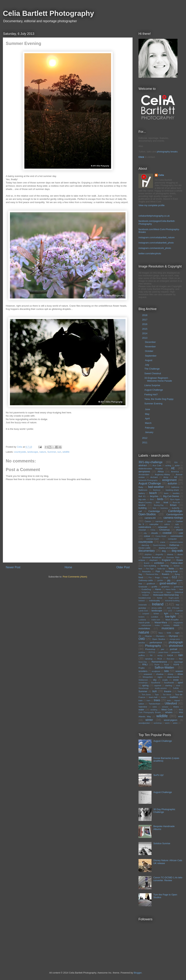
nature (43, 452)
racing (160, 655)
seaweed (148, 674)
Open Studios (159, 639)
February (150, 428)
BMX (158, 503)
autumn (172, 483)
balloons (175, 487)
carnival (159, 521)
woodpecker (144, 723)
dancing (145, 545)
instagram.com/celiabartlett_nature (156, 237)
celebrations (145, 527)
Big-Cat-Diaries (171, 496)
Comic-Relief (161, 536)
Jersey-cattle (157, 608)
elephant (153, 560)
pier (163, 649)
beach (153, 493)
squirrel (158, 685)
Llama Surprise (152, 385)
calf (140, 511)
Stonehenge (144, 688)
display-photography (168, 548)
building (143, 508)
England (166, 560)
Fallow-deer (177, 563)
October (150, 351)
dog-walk (177, 551)
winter (149, 720)
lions (177, 613)
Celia (161, 175)
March (149, 423)
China (153, 530)
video (155, 707)
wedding (154, 710)
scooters (143, 671)
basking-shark (172, 490)
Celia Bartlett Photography (48, 13)
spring (145, 685)
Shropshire (148, 677)
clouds (155, 533)
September (151, 356)
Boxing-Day (159, 505)
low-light (170, 617)
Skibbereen (143, 680)
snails (165, 680)
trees (157, 700)
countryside (20, 452)
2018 (145, 315)
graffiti (154, 587)
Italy (178, 605)
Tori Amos (167, 695)
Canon (148, 521)
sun (59, 452)
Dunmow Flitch (173, 558)
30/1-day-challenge (151, 462)
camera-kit (150, 518)
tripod (177, 700)
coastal (167, 533)
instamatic (143, 605)
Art (176, 477)
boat (166, 502)
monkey (166, 625)
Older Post (123, 567)
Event (147, 563)
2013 (145, 338)
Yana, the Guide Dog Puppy (159, 399)
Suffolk (176, 688)
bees (166, 493)
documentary (147, 551)
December (151, 342)
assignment (169, 480)
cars (169, 521)
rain (181, 655)
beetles (176, 493)
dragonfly (159, 554)
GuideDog (146, 589)
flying (177, 574)
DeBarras (174, 545)
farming (165, 566)
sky (155, 680)
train (141, 700)
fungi (166, 577)
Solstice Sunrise (162, 843)
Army (166, 477)
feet (140, 569)
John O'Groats (173, 608)
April (148, 418)
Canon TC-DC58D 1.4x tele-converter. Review (168, 879)
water (141, 710)
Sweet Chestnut (153, 373)
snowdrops (143, 683)
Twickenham (154, 704)
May (148, 414)
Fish (158, 571)
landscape (33, 452)
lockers (141, 617)
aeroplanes (144, 472)
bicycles (154, 496)
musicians (168, 628)
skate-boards (173, 677)
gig (169, 580)
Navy (161, 633)
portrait (174, 649)
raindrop (149, 659)
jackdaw (142, 608)
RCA (160, 659)
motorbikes (144, 628)
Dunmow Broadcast (152, 557)
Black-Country (145, 502)
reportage (178, 662)
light (166, 613)
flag (140, 574)
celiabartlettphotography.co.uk (154, 216)
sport (180, 683)
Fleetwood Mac (152, 574)
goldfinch (151, 584)
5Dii (176, 462)
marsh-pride (144, 622)
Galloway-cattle (146, 580)
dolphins (148, 554)
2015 (145, 329)
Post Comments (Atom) (75, 577)
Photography (153, 646)
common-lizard (152, 539)
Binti (152, 499)
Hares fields (171, 589)
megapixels (178, 623)
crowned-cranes (176, 542)
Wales (176, 707)
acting (168, 465)
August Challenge (154, 390)
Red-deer (171, 659)
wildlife (66, 452)
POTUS (152, 652)
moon (176, 625)
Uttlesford (171, 703)
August (149, 360)
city (145, 533)
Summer (52, 452)
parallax (142, 643)
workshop (158, 723)
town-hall (153, 697)
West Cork (167, 710)
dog (164, 551)
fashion (177, 566)
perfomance (156, 642)
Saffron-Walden (164, 668)
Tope (157, 695)
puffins (142, 655)
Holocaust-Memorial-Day (166, 595)
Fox (150, 578)
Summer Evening (153, 404)
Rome (157, 665)
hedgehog (146, 592)
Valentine (143, 707)
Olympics (160, 636)
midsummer (146, 625)
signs (160, 677)
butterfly (176, 508)
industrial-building (172, 601)
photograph (176, 642)
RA (151, 655)
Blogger (138, 973)
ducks (180, 554)
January (150, 432)
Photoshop (150, 649)
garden (160, 580)
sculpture (156, 671)
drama (170, 554)
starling (169, 685)
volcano (165, 707)
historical (179, 592)
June (148, 409)
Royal (166, 665)
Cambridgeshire (175, 514)
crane (163, 542)
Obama (148, 636)
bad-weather (156, 487)
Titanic (180, 692)
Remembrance (159, 662)
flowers (166, 574)
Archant (154, 477)
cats (177, 524)
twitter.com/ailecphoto (150, 253)
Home (68, 567)
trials (169, 701)
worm (167, 723)
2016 (145, 324)
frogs (157, 577)
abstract (143, 465)
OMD (142, 639)
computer (172, 539)
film (181, 569)
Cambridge (154, 511)
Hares (158, 589)
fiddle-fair (161, 569)
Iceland (142, 601)
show (180, 674)
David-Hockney (159, 545)
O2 (140, 636)
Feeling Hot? (151, 395)
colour (147, 536)
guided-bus (178, 587)
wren (175, 723)
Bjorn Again (175, 499)
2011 (145, 442)
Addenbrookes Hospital (151, 468)
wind (180, 716)
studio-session (161, 688)
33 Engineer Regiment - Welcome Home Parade (158, 379)
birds (160, 499)
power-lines (163, 652)
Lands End (143, 611)
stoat (178, 686)
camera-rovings (173, 518)
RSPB (176, 664)
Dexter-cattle (144, 548)
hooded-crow (145, 598)
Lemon (180, 611)
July (147, 365)
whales (169, 712)
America (175, 472)
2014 (145, 333)
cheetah (142, 530)
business (164, 508)
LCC (170, 611)
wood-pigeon (170, 720)
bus (154, 508)
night (177, 633)
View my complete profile (152, 205)
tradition (174, 697)
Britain (173, 505)
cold (181, 533)
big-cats (142, 499)
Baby (141, 487)
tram (149, 701)
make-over (156, 620)
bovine (142, 505)
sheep (170, 674)
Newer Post (13, 567)
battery (142, 493)
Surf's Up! (158, 775)
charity (177, 527)
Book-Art (176, 503)
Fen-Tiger (150, 569)
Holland (145, 595)
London (155, 617)
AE (173, 468)
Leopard (146, 614)
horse (160, 598)
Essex (180, 560)
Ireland (158, 604)
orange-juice (175, 639)
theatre (168, 691)
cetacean (163, 527)
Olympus (173, 636)
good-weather (168, 583)
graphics (165, 587)
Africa (161, 472)
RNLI (145, 664)
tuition (141, 704)
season (179, 671)
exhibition (159, 563)
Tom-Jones (146, 695)
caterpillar (154, 524)
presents (176, 652)
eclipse (142, 560)
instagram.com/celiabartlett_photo (156, 243)
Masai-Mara (161, 622)
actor (177, 465)
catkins (167, 524)
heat (181, 589)
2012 (145, 438)
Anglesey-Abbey (162, 474)
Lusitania (142, 620)
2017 (145, 320)
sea (166, 671)
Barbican (157, 490)
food (141, 577)
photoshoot (176, 646)
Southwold (169, 683)
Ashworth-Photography (148, 480)
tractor (164, 697)
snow (176, 680)
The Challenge (152, 369)
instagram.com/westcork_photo (155, 248)
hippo (169, 592)
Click (141, 157)
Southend (155, 683)
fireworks (147, 571)
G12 (174, 577)
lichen (156, 613)
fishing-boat (171, 571)
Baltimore (143, 490)
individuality (155, 600)
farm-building (150, 566)
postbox (142, 652)
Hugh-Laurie (174, 598)
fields (171, 569)
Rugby (142, 668)
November (151, 347)
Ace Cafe (157, 465)
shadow (160, 674)
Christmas (165, 530)
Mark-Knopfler (172, 620)
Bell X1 (142, 496)
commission (177, 536)
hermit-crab (158, 592)
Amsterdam (144, 474)
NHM (169, 633)
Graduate (143, 587)
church (179, 530)
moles (157, 625)
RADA (170, 655)
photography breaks (167, 152)
